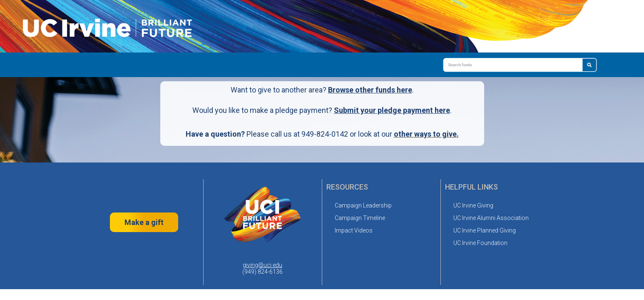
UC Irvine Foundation (480, 243)
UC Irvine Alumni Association (491, 218)
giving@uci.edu (262, 265)
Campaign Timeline (360, 218)
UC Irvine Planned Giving (485, 230)
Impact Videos (354, 230)
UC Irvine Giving (473, 205)
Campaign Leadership (363, 205)
